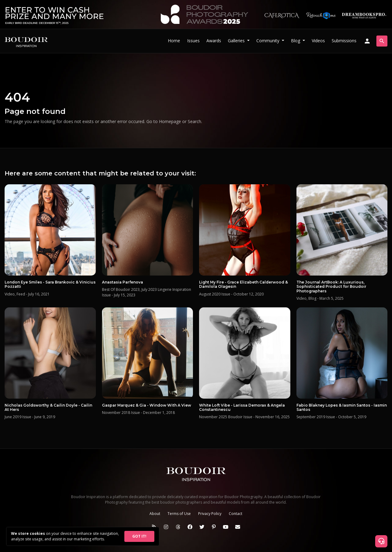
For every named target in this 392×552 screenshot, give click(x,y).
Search (194, 121)
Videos (318, 41)
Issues (193, 41)
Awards (214, 41)
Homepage (170, 121)
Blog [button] (296, 41)
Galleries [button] (237, 41)
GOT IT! (139, 536)
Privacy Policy (210, 514)
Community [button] (268, 41)
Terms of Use (179, 514)
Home (174, 41)
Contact (236, 514)
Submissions (344, 41)
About (155, 514)
